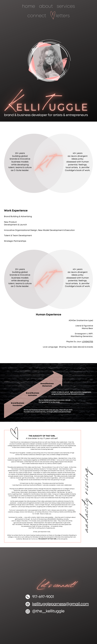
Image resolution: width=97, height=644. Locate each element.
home (29, 7)
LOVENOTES (88, 342)
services (66, 7)
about (46, 7)
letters (63, 16)
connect (37, 16)
